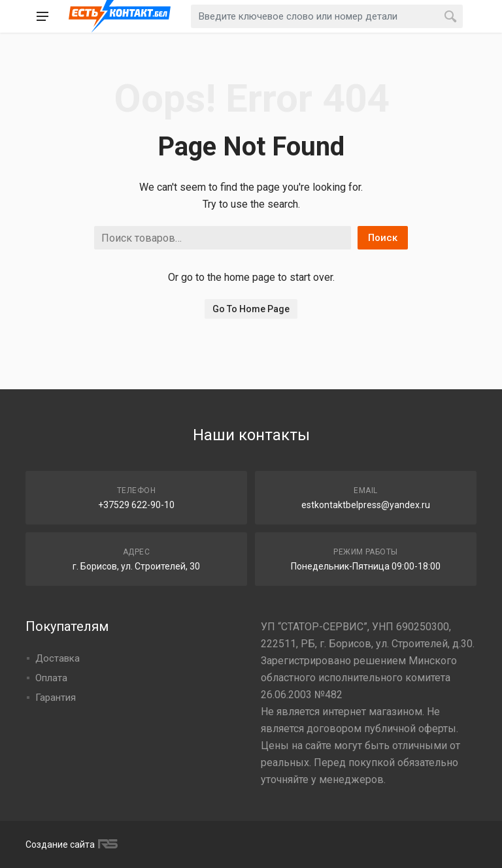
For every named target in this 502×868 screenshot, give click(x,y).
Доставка (58, 658)
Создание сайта (70, 844)
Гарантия (56, 698)
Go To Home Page (251, 309)
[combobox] (327, 16)
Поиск (383, 238)
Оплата (51, 678)
